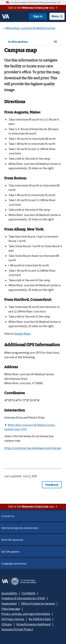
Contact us (8, 516)
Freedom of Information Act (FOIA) (23, 598)
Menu (57, 16)
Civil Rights (29, 593)
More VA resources (12, 540)
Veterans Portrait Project (17, 629)
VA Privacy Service (13, 619)
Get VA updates (10, 552)
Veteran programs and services (20, 528)
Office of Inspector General (38, 604)
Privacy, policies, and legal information (26, 614)
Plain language (11, 609)
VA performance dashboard (34, 624)
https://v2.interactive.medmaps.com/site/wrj (33, 448)
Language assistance (14, 563)
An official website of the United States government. (35, 2)
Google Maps (23, 334)
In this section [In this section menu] (33, 42)
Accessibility (9, 593)
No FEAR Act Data (40, 619)
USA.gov (7, 624)
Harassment (9, 604)
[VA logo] (6, 16)
